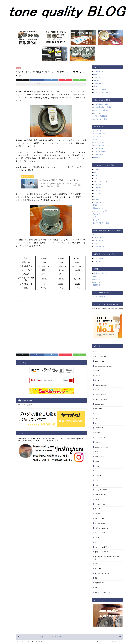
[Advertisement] (51, 328)
